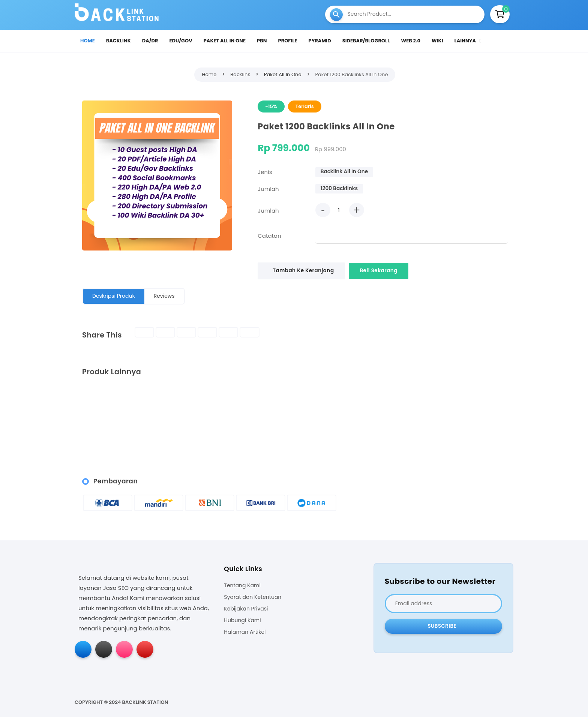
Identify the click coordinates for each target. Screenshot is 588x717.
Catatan (269, 236)
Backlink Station (145, 702)
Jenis (265, 172)
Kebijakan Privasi (246, 609)
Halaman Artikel (245, 632)
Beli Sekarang (380, 271)
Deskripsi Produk (114, 296)
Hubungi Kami (242, 620)
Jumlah (268, 189)
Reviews (164, 296)
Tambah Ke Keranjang (304, 271)
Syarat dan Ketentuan (253, 597)
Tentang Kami (242, 586)
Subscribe (442, 626)
